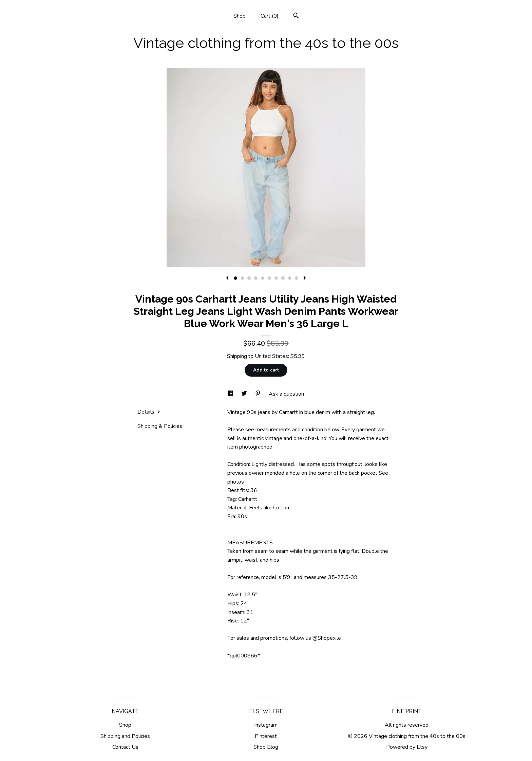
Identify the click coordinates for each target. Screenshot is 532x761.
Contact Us (125, 747)
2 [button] (242, 278)
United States (271, 356)
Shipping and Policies (125, 736)
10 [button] (297, 278)
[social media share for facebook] (231, 394)
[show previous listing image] (227, 278)
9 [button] (290, 278)
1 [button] (235, 278)
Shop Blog (266, 747)
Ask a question (286, 394)
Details (149, 412)
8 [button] (283, 278)
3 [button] (249, 278)
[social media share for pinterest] (259, 394)
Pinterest (266, 736)
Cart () (270, 16)
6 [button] (269, 278)
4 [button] (256, 278)
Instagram (266, 725)
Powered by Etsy (407, 747)
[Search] (296, 16)
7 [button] (276, 278)
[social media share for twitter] (245, 394)
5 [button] (263, 278)
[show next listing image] (305, 278)
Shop (240, 16)
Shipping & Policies (160, 426)
